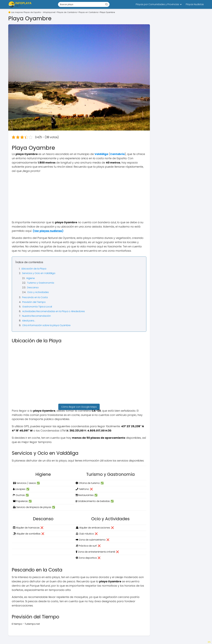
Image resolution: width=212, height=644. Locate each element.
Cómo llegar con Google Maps (79, 407)
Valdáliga (101, 154)
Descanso (33, 287)
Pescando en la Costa (35, 297)
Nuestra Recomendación (36, 316)
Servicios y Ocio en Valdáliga (39, 273)
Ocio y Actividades (38, 292)
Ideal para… (29, 321)
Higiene (31, 278)
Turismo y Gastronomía (41, 283)
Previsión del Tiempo (34, 302)
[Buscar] (106, 4)
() (48, 231)
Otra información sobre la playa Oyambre (46, 325)
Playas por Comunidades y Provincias (157, 4)
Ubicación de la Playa (34, 269)
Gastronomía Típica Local (37, 307)
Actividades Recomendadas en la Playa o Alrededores (54, 311)
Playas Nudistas (195, 4)
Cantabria (117, 154)
